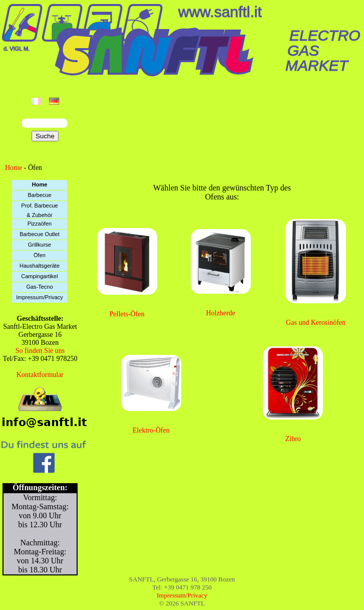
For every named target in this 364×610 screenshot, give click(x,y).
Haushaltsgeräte (40, 266)
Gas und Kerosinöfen (316, 323)
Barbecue (39, 195)
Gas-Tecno (39, 287)
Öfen (40, 255)
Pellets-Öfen (127, 314)
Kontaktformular (40, 375)
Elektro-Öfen (151, 430)
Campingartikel (39, 276)
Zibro (293, 439)
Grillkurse (40, 245)
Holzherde (221, 313)
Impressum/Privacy (40, 297)
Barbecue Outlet (40, 234)
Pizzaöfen (40, 224)
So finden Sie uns (40, 351)
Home (14, 168)
